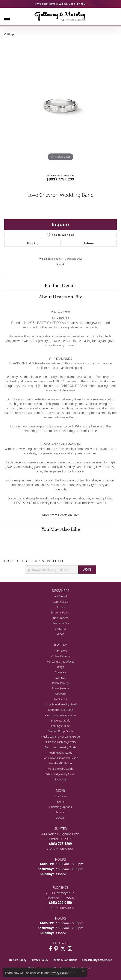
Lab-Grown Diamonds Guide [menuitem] (60, 758)
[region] (60, 106)
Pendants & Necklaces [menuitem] (60, 661)
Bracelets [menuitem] (60, 672)
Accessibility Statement (97, 960)
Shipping (32, 243)
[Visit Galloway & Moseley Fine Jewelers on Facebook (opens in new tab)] (51, 949)
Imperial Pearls (61, 612)
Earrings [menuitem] (60, 678)
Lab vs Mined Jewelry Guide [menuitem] (60, 704)
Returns (89, 243)
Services (60, 812)
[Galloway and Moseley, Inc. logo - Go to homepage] (60, 16)
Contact (61, 818)
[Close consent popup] (83, 971)
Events (60, 801)
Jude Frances (60, 618)
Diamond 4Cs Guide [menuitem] (60, 710)
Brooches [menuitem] (61, 779)
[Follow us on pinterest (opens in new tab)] (56, 949)
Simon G (60, 628)
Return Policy (18, 960)
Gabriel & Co (60, 602)
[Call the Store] (60, 844)
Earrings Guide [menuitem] (60, 726)
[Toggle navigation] (7, 20)
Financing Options (60, 807)
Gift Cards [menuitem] (60, 651)
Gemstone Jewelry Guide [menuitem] (60, 715)
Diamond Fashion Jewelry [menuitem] (60, 742)
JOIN (87, 569)
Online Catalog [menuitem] (60, 656)
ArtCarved (60, 596)
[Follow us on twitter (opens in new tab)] (63, 949)
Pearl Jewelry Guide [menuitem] (60, 753)
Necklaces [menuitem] (60, 699)
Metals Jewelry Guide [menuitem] (60, 769)
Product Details (61, 285)
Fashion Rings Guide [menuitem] (60, 731)
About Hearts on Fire (60, 296)
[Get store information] (61, 849)
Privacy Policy (39, 960)
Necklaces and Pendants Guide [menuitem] (60, 737)
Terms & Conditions (65, 960)
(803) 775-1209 (60, 179)
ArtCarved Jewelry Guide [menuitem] (60, 774)
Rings (11, 34)
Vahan (60, 634)
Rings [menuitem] (60, 667)
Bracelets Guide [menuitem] (60, 720)
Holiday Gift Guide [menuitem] (60, 763)
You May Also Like (61, 528)
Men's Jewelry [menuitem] (60, 688)
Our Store (61, 796)
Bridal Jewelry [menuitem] (60, 683)
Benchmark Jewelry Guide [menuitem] (60, 747)
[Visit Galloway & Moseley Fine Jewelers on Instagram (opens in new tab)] (70, 949)
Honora (60, 607)
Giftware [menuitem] (61, 694)
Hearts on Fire (60, 623)
